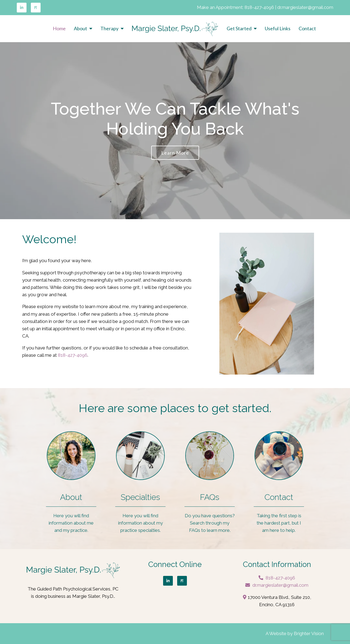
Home (59, 29)
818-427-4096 (259, 7)
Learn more (175, 153)
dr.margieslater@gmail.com (305, 7)
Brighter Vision (309, 633)
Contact (307, 29)
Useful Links (278, 29)
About (80, 29)
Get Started (239, 29)
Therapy (109, 29)
